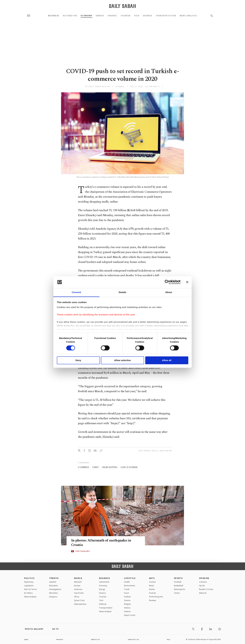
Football (178, 582)
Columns (203, 582)
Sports (178, 578)
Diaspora (53, 597)
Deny (78, 360)
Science (127, 600)
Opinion (204, 578)
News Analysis (188, 16)
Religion (127, 604)
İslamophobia (80, 604)
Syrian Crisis (79, 600)
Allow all (167, 360)
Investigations (55, 589)
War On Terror (31, 589)
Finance (112, 16)
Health (127, 582)
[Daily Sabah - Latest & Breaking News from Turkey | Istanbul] (122, 6)
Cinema (152, 582)
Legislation (29, 586)
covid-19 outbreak (129, 467)
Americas (78, 589)
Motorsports (180, 589)
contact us (134, 639)
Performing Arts (156, 597)
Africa (77, 597)
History (127, 608)
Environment (129, 586)
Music (152, 586)
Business (54, 16)
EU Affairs (28, 593)
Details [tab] (122, 292)
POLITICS (29, 578)
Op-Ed (202, 586)
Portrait (152, 593)
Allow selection (122, 360)
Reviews (153, 600)
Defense (148, 16)
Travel (127, 589)
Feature (127, 611)
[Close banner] (187, 282)
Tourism (125, 16)
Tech (137, 16)
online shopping (110, 467)
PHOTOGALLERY (83, 551)
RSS (168, 639)
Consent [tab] (76, 292)
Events (152, 589)
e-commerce (83, 467)
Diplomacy (29, 582)
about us (96, 639)
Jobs (26, 639)
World (78, 578)
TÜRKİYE (54, 578)
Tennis (177, 593)
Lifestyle (130, 578)
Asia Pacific (79, 593)
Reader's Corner (206, 589)
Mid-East (78, 582)
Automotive (70, 16)
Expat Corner (130, 615)
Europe (77, 586)
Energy (100, 16)
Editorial (203, 593)
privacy (60, 639)
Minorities (53, 593)
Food (126, 593)
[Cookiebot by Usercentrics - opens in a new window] (167, 282)
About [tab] (169, 292)
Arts (152, 578)
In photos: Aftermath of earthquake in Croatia (103, 543)
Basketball (179, 586)
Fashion (127, 597)
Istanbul (53, 582)
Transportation (166, 16)
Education (53, 586)
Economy (87, 16)
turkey (95, 467)
